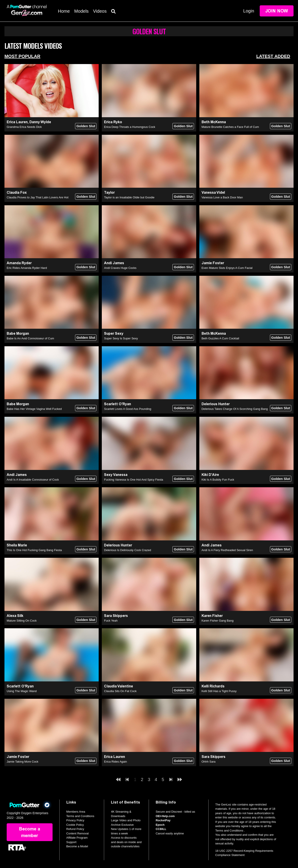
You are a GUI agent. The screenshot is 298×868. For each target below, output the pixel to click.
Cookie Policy (75, 825)
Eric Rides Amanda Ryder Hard (27, 268)
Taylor (109, 192)
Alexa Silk (15, 616)
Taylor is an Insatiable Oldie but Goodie (129, 197)
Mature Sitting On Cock (22, 621)
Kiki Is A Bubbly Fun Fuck (218, 480)
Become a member (30, 832)
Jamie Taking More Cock (22, 762)
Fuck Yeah (111, 621)
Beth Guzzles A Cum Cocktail (220, 338)
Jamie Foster (213, 263)
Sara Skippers (116, 616)
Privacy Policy (75, 820)
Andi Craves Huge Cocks (120, 268)
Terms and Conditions (80, 816)
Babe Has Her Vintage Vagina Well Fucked (34, 409)
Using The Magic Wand (22, 691)
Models (81, 11)
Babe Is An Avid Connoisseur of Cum (30, 338)
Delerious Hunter (216, 404)
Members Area (76, 812)
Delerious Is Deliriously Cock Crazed (128, 550)
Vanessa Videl (213, 192)
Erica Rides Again (115, 762)
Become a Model (77, 846)
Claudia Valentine (118, 686)
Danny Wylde (40, 122)
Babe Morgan (18, 333)
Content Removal (78, 833)
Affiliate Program (77, 838)
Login (249, 11)
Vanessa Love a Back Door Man (222, 197)
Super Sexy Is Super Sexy (121, 338)
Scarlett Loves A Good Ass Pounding (128, 409)
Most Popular (22, 56)
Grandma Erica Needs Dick (24, 127)
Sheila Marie (17, 545)
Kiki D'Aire (210, 475)
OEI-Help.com (165, 816)
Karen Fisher (212, 616)
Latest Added (273, 56)
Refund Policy (75, 829)
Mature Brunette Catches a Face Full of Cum (230, 127)
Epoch (160, 825)
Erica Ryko (113, 122)
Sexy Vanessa (116, 475)
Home (64, 11)
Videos (100, 11)
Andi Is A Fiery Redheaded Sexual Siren (227, 550)
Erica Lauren (17, 122)
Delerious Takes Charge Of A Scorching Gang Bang (235, 409)
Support (71, 842)
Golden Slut (86, 126)
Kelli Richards (213, 686)
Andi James (114, 263)
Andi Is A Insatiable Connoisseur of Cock (33, 480)
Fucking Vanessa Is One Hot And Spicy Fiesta (134, 480)
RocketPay (163, 820)
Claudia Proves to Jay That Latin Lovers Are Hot (38, 197)
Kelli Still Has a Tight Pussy (219, 691)
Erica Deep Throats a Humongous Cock (130, 127)
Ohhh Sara (209, 762)
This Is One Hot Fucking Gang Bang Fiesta (34, 550)
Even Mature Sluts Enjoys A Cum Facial (227, 268)
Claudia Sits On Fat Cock (120, 691)
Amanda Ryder (19, 263)
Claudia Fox (17, 192)
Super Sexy (114, 333)
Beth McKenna (214, 122)
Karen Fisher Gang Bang (218, 621)
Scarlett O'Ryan (117, 404)
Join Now (277, 11)
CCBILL (161, 829)
